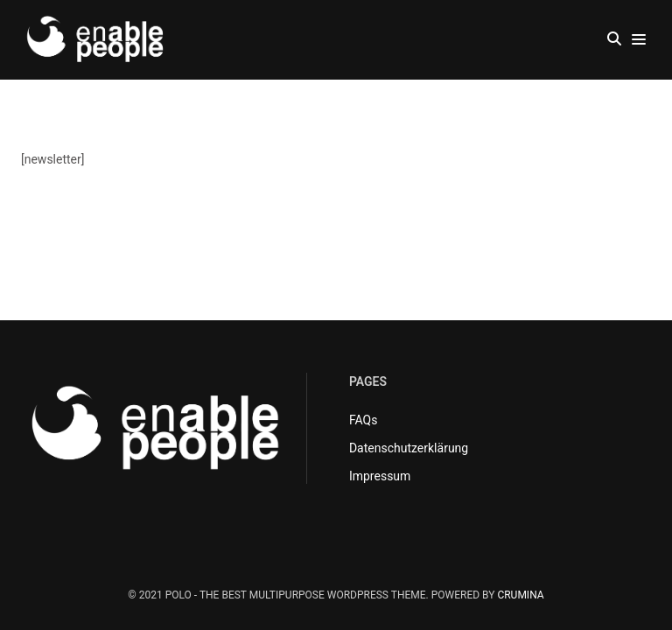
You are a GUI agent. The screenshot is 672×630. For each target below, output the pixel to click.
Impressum (380, 476)
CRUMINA (520, 595)
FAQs (364, 420)
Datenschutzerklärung (409, 448)
